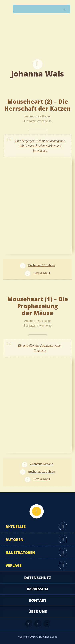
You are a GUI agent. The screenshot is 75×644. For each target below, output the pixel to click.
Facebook (38, 624)
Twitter (47, 624)
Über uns (38, 611)
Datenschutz (38, 578)
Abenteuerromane (41, 464)
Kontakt (38, 600)
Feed (29, 624)
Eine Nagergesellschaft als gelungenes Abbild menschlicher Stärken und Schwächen (40, 146)
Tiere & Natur (41, 273)
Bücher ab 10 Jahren (42, 265)
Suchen (65, 10)
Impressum (37, 589)
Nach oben (37, 511)
